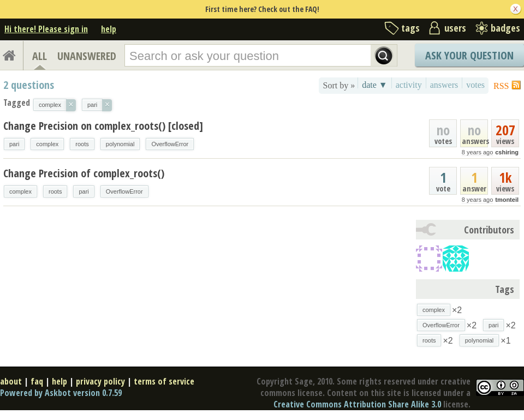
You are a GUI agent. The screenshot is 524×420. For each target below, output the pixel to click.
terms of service (164, 381)
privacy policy (100, 381)
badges (505, 28)
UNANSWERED (87, 56)
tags (410, 28)
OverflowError (170, 144)
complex (47, 144)
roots (82, 144)
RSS (501, 86)
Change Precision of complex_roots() (84, 173)
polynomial (120, 144)
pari (14, 144)
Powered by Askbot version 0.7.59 (61, 393)
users (455, 28)
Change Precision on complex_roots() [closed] (103, 126)
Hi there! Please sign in (46, 29)
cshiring (507, 152)
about (11, 381)
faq (37, 381)
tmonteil (507, 200)
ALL (40, 56)
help (109, 29)
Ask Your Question (469, 55)
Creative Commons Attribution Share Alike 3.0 (357, 404)
